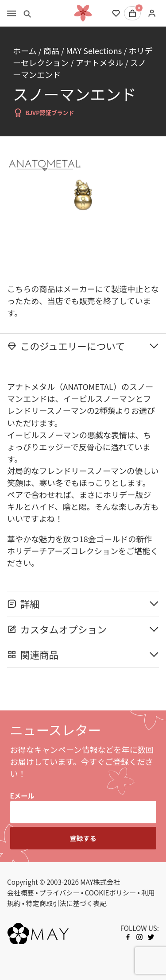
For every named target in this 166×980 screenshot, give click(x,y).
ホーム (25, 50)
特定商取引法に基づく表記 (66, 903)
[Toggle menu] (12, 13)
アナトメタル (100, 62)
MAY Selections (94, 50)
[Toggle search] (27, 13)
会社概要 (21, 892)
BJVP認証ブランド (44, 113)
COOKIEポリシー (111, 892)
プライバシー (60, 892)
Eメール (22, 795)
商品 (51, 50)
